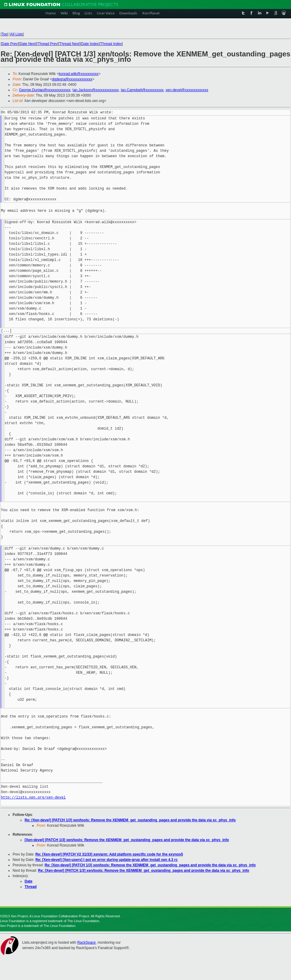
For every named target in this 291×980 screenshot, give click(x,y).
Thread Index (111, 44)
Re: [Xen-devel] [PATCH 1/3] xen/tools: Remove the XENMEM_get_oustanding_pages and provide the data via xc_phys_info (130, 820)
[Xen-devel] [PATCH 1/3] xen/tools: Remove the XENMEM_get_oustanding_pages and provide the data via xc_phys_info (127, 840)
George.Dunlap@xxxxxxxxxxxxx (45, 90)
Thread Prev (47, 44)
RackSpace (86, 943)
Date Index (90, 44)
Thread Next (69, 44)
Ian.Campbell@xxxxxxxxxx (142, 90)
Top (4, 34)
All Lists (17, 34)
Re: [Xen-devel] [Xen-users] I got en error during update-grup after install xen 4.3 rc (106, 860)
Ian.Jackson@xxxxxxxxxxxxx (96, 90)
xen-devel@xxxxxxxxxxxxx (187, 90)
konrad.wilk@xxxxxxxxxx (79, 74)
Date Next (27, 44)
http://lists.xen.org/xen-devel (33, 797)
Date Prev (9, 44)
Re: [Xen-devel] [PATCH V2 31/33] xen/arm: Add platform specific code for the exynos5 (109, 854)
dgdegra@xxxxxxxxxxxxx (72, 79)
